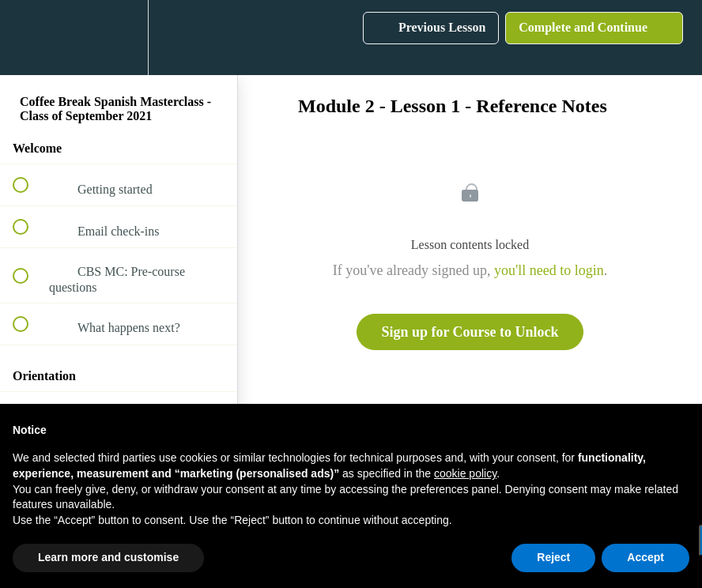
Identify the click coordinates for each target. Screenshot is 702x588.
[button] (29, 38)
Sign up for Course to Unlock (470, 332)
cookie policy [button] (465, 473)
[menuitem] (119, 38)
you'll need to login (549, 270)
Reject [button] (553, 557)
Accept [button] (645, 557)
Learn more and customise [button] (108, 557)
